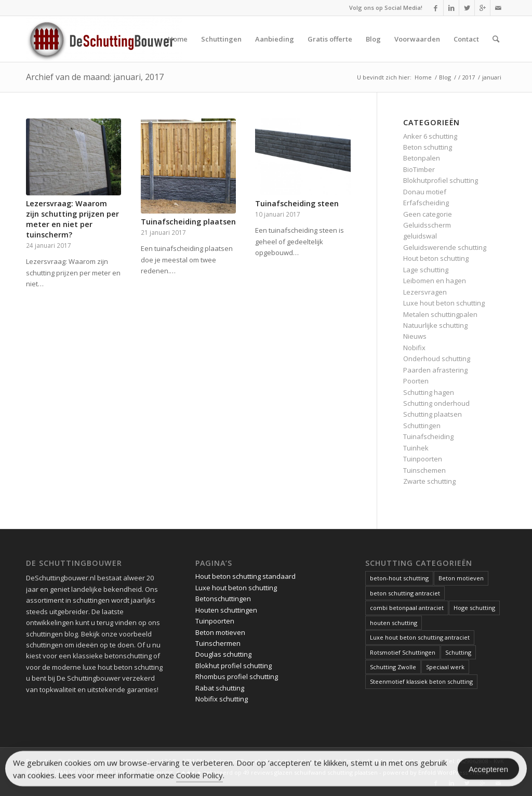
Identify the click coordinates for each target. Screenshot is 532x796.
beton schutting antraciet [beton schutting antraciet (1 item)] (405, 593)
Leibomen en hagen (435, 281)
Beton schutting (428, 147)
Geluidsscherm (427, 225)
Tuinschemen (424, 470)
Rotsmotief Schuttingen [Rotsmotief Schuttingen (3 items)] (403, 652)
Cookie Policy (199, 777)
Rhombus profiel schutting (237, 676)
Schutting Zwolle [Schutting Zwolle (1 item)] (393, 667)
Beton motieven (220, 632)
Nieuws (415, 336)
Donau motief (425, 192)
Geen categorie (428, 214)
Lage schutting (426, 270)
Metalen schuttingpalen (440, 314)
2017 (469, 77)
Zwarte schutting (429, 481)
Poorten (416, 381)
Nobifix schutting (222, 699)
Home (423, 77)
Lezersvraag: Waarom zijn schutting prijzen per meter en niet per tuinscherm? (72, 219)
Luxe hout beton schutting (444, 303)
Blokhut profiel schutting (234, 666)
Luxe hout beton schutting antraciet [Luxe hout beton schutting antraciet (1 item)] (420, 637)
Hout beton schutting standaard (245, 576)
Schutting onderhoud (436, 403)
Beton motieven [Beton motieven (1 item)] (461, 578)
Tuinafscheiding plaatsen (188, 222)
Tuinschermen (218, 643)
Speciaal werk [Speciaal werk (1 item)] (445, 667)
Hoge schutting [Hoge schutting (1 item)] (474, 608)
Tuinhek (416, 448)
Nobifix (414, 348)
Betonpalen (422, 158)
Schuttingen (422, 426)
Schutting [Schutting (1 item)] (458, 652)
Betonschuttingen (223, 599)
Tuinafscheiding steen (297, 203)
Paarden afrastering (435, 370)
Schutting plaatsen (433, 414)
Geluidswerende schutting (445, 247)
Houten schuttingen (226, 610)
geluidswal (420, 236)
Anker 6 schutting (430, 136)
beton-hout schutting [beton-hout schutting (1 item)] (399, 578)
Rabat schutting (220, 688)
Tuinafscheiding (428, 436)
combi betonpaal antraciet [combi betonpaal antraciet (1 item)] (407, 608)
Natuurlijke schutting (435, 325)
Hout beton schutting (436, 258)
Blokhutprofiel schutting (441, 180)
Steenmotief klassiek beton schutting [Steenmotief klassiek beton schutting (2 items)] (421, 681)
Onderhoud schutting (437, 359)
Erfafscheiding (426, 203)
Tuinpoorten (423, 459)
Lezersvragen (425, 292)
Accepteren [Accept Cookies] (488, 771)
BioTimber (419, 169)
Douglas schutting (223, 654)
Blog (445, 77)
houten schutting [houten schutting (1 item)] (394, 623)
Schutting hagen (429, 392)
